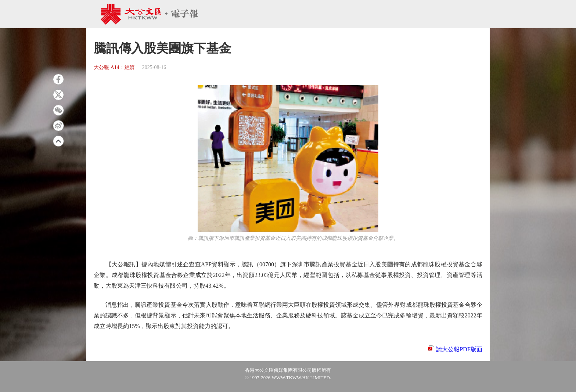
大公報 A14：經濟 (114, 67)
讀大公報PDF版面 (459, 349)
